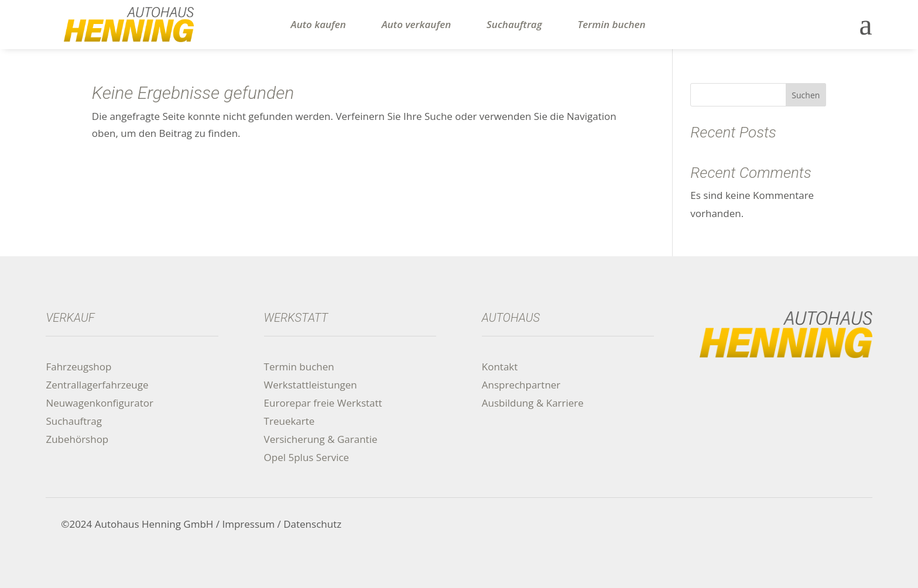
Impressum (248, 524)
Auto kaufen (318, 25)
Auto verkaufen (417, 25)
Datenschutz (312, 524)
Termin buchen (612, 25)
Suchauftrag (514, 25)
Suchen (806, 95)
